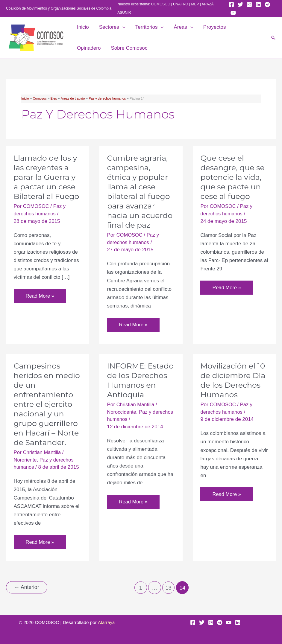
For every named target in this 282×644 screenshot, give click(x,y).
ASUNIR (124, 13)
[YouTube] (233, 13)
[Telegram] (267, 4)
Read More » (40, 297)
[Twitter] (240, 4)
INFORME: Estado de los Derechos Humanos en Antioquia (133, 385)
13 (169, 588)
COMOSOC (161, 4)
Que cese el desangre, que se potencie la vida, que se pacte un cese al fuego (233, 177)
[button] (122, 27)
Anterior (27, 588)
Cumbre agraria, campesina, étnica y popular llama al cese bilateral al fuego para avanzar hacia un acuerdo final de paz (141, 191)
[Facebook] (231, 4)
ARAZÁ (207, 4)
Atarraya (106, 622)
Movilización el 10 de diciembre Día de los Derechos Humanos (234, 380)
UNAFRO (181, 4)
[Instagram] (249, 4)
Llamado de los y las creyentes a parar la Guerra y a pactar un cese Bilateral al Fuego (48, 177)
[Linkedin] (258, 4)
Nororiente (26, 460)
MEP (195, 4)
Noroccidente (122, 422)
